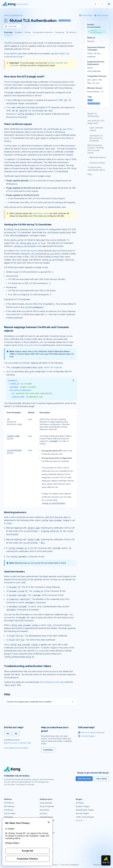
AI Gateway (9, 810)
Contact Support (87, 736)
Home (6, 15)
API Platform (9, 803)
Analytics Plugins (83, 806)
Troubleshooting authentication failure (96, 169)
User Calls (44, 843)
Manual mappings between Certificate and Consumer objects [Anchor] (36, 329)
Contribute (48, 750)
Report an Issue (11, 743)
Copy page (11, 26)
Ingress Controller (47, 820)
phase (58, 129)
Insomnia (43, 813)
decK (8, 371)
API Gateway (9, 806)
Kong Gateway (46, 803)
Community (44, 829)
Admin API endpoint (36, 367)
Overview (8, 32)
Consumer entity (31, 345)
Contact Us (44, 854)
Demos (43, 840)
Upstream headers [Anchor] (14, 572)
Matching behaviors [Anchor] (15, 512)
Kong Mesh (45, 810)
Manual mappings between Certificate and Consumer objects (96, 149)
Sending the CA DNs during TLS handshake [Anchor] (28, 224)
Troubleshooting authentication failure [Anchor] (28, 666)
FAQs (90, 174)
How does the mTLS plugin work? (96, 122)
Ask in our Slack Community (91, 733)
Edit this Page (25, 743)
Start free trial (84, 779)
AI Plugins (80, 803)
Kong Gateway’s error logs (52, 682)
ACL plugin (40, 651)
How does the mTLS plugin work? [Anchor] (24, 77)
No (16, 734)
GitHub (43, 836)
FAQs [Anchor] (7, 694)
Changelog (59, 32)
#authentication (94, 103)
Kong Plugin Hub (16, 15)
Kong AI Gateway (47, 806)
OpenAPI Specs (46, 817)
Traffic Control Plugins (85, 817)
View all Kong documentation (16, 748)
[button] (73, 380)
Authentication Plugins (85, 810)
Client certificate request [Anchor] (18, 124)
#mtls (90, 100)
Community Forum (47, 833)
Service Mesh (10, 813)
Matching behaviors (98, 157)
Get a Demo (102, 779)
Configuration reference (43, 32)
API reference (72, 32)
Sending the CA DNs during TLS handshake (96, 138)
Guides (28, 32)
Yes (8, 734)
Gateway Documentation (95, 32)
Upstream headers (97, 163)
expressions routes (41, 213)
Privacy (55, 865)
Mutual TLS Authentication (93, 115)
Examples (19, 32)
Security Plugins (82, 813)
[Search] (95, 4)
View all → (80, 820)
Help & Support (46, 850)
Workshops (45, 847)
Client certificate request (26, 251)
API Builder (9, 817)
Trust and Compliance (70, 865)
